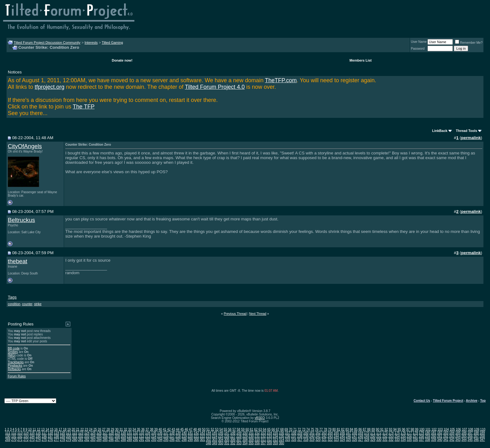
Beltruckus (21, 220)
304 (221, 440)
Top (483, 401)
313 (275, 440)
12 (39, 429)
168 (355, 433)
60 (247, 429)
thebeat (17, 261)
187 (470, 433)
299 (190, 440)
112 (14, 433)
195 (38, 436)
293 (154, 440)
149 (239, 433)
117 (44, 433)
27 (104, 429)
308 (245, 440)
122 (75, 433)
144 (209, 433)
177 (409, 433)
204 (93, 436)
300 (196, 440)
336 (415, 440)
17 (60, 429)
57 (234, 429)
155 (275, 433)
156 (281, 433)
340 (440, 440)
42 (169, 429)
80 (334, 429)
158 (294, 433)
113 (20, 433)
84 (351, 429)
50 (204, 429)
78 (325, 429)
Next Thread (258, 314)
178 (415, 433)
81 (338, 429)
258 (421, 436)
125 (93, 433)
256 (409, 436)
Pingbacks (15, 366)
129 (117, 433)
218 (178, 436)
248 (361, 436)
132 (135, 433)
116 (38, 433)
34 (134, 429)
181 (434, 433)
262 (446, 436)
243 (330, 436)
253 (391, 436)
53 (217, 429)
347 (482, 440)
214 (154, 436)
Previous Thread (235, 314)
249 (367, 436)
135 (154, 433)
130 (123, 433)
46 (186, 429)
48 (195, 429)
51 (208, 429)
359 (275, 443)
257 (415, 436)
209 (123, 436)
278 (63, 440)
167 (349, 433)
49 (199, 429)
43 (173, 429)
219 (184, 436)
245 (342, 436)
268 (482, 436)
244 (336, 436)
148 (233, 433)
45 (182, 429)
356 (257, 443)
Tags (12, 297)
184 (452, 433)
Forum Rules (17, 376)
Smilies (13, 352)
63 (260, 429)
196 (44, 436)
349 (215, 443)
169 (361, 433)
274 (38, 440)
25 (95, 429)
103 (440, 429)
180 (428, 433)
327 (361, 440)
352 (233, 443)
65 (269, 429)
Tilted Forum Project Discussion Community (47, 43)
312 (270, 440)
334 (403, 440)
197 (50, 436)
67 (278, 429)
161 (312, 433)
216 (166, 436)
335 (409, 440)
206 (105, 436)
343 (458, 440)
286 (111, 440)
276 (50, 440)
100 (422, 429)
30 (117, 429)
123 (81, 433)
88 (369, 429)
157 (288, 433)
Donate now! (122, 60)
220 (190, 436)
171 (373, 433)
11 (34, 429)
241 (318, 436)
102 (434, 429)
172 (379, 433)
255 (403, 436)
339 (434, 440)
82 (343, 429)
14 (47, 429)
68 (282, 429)
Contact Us (422, 401)
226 (227, 436)
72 (299, 429)
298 (184, 440)
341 (446, 440)
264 (458, 436)
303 (215, 440)
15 (52, 429)
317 (300, 440)
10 (30, 429)
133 (142, 433)
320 (318, 440)
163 (324, 433)
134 (148, 433)
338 (428, 440)
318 (306, 440)
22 (82, 429)
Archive (472, 401)
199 (63, 436)
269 (8, 440)
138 (172, 433)
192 (20, 436)
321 (324, 440)
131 (130, 433)
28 (108, 429)
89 (373, 429)
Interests (91, 43)
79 (330, 429)
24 (91, 429)
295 (166, 440)
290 (135, 440)
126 (99, 433)
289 (130, 440)
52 (212, 429)
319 (312, 440)
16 (56, 429)
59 (243, 429)
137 (166, 433)
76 (317, 429)
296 (172, 440)
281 (81, 440)
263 (452, 436)
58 (239, 429)
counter (27, 304)
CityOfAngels (25, 146)
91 (382, 429)
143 (202, 433)
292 (148, 440)
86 (360, 429)
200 (69, 436)
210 (130, 436)
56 (230, 429)
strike (38, 304)
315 (288, 440)
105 (452, 429)
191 (14, 436)
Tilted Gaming (112, 43)
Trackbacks (16, 362)
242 (324, 436)
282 (87, 440)
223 (209, 436)
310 (257, 440)
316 (294, 440)
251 (379, 436)
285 (105, 440)
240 (312, 436)
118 (50, 433)
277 (56, 440)
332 (391, 440)
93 (390, 429)
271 (20, 440)
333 (397, 440)
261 (440, 436)
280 (75, 440)
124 (87, 433)
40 (160, 429)
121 (69, 433)
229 (245, 436)
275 (44, 440)
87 (365, 429)
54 (221, 429)
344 (464, 440)
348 (209, 443)
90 (378, 429)
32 (125, 429)
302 (209, 440)
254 (397, 436)
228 (239, 436)
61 (251, 429)
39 (156, 429)
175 (397, 433)
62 (256, 429)
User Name (419, 42)
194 (32, 436)
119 (56, 433)
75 (312, 429)
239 (306, 436)
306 (233, 440)
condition (14, 304)
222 (202, 436)
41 (165, 429)
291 (142, 440)
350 (221, 443)
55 (225, 429)
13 (43, 429)
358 (270, 443)
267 (476, 436)
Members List (360, 60)
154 (270, 433)
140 (184, 433)
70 (290, 429)
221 (196, 436)
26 (100, 429)
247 (355, 436)
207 (111, 436)
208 (117, 436)
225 (221, 436)
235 (281, 436)
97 (408, 429)
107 (465, 429)
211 (135, 436)
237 (294, 436)
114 (26, 433)
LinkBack (440, 131)
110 (483, 429)
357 (263, 443)
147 (227, 433)
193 (26, 436)
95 (399, 429)
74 (308, 429)
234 (275, 436)
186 (464, 433)
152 (257, 433)
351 (227, 443)
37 (147, 429)
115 (32, 433)
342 (452, 440)
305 (227, 440)
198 (56, 436)
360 (281, 443)
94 (395, 429)
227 (233, 436)
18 (65, 429)
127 (105, 433)
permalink (471, 138)
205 (99, 436)
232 (263, 436)
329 (373, 440)
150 (245, 433)
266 (470, 436)
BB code (14, 348)
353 (239, 443)
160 (306, 433)
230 (251, 436)
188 (476, 433)
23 (86, 429)
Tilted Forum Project (448, 401)
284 (99, 440)
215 (160, 436)
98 (412, 429)
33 (130, 429)
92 (386, 429)
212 (142, 436)
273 (32, 440)
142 (196, 433)
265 (464, 436)
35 (139, 429)
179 (421, 433)
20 (73, 429)
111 (8, 433)
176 (403, 433)
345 (470, 440)
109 (477, 429)
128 (111, 433)
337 (421, 440)
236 (288, 436)
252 (385, 436)
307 (239, 440)
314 (281, 440)
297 (178, 440)
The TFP (84, 107)
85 (356, 429)
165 (336, 433)
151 (251, 433)
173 (385, 433)
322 (330, 440)
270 (14, 440)
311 (263, 440)
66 (273, 429)
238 (300, 436)
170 (367, 433)
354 (245, 443)
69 (286, 429)
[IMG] (12, 355)
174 (391, 433)
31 (121, 429)
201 (75, 436)
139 (178, 433)
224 (215, 436)
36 (143, 429)
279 (69, 440)
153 (263, 433)
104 (446, 429)
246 (349, 436)
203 (87, 436)
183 (446, 433)
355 (251, 443)
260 (434, 436)
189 (482, 433)
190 (8, 436)
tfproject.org (50, 87)
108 (470, 429)
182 (440, 433)
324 (342, 440)
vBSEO (260, 418)
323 (336, 440)
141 (190, 433)
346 (476, 440)
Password (418, 49)
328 (367, 440)
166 (342, 433)
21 (78, 429)
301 (202, 440)
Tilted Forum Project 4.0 (215, 87)
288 (123, 440)
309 (251, 440)
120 (63, 433)
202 (81, 436)
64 (265, 429)
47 (191, 429)
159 (300, 433)
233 (270, 436)
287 (117, 440)
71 (295, 429)
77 (321, 429)
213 (148, 436)
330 (379, 440)
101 (428, 429)
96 (404, 429)
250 (373, 436)
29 (112, 429)
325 (349, 440)
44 (178, 429)
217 (172, 436)
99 (417, 429)
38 (151, 429)
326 (355, 440)
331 (385, 440)
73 (304, 429)
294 (160, 440)
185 (458, 433)
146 (221, 433)
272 (26, 440)
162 (318, 433)
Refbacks (14, 369)
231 (257, 436)
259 (428, 436)
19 (69, 429)
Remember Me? (469, 43)
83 (347, 429)
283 (93, 440)
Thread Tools (467, 131)
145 (215, 433)
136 (160, 433)
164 (330, 433)
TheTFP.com (281, 80)
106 (458, 429)
